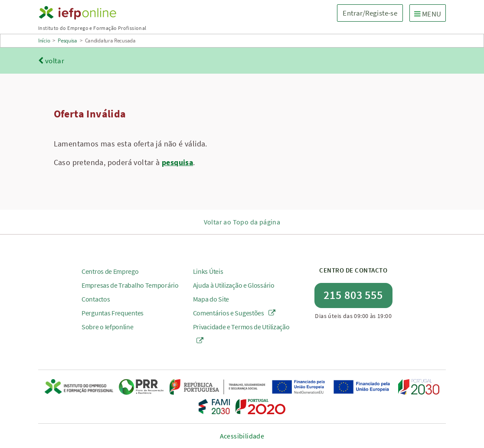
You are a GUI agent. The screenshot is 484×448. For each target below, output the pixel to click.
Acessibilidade (242, 436)
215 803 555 (353, 295)
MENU (430, 13)
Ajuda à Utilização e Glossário (234, 285)
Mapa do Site (211, 299)
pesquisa (177, 162)
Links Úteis (208, 271)
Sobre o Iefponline (108, 327)
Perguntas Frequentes (113, 313)
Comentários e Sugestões (234, 313)
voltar (51, 61)
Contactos (96, 299)
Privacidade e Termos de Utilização (241, 333)
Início (44, 41)
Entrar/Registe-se (370, 13)
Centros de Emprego (110, 271)
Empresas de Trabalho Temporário (130, 285)
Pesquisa (67, 41)
